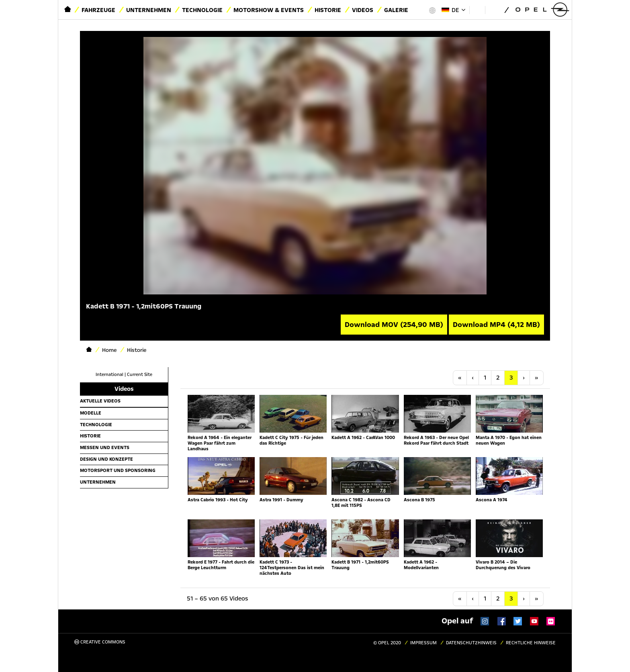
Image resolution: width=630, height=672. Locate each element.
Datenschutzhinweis (471, 643)
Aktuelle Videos (100, 401)
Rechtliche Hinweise (531, 643)
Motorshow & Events (269, 10)
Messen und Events (105, 447)
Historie (328, 10)
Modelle (91, 413)
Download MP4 (496, 325)
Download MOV (394, 325)
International (109, 375)
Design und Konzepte (106, 459)
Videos (363, 10)
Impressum (423, 643)
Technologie (202, 10)
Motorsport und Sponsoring (118, 470)
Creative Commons (100, 642)
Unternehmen (149, 10)
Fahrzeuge (98, 10)
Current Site (140, 375)
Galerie (396, 10)
